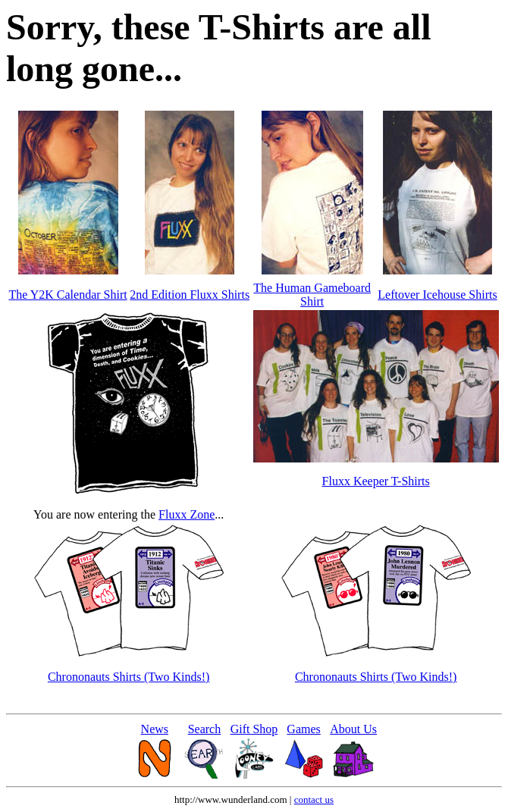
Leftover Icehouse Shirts (437, 295)
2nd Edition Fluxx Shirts (190, 295)
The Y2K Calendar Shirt (67, 295)
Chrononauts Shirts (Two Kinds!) (129, 677)
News (155, 729)
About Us (353, 729)
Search (205, 729)
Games (303, 729)
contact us (314, 799)
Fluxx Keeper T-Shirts (376, 481)
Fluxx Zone (187, 514)
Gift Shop (254, 729)
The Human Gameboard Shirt (312, 295)
